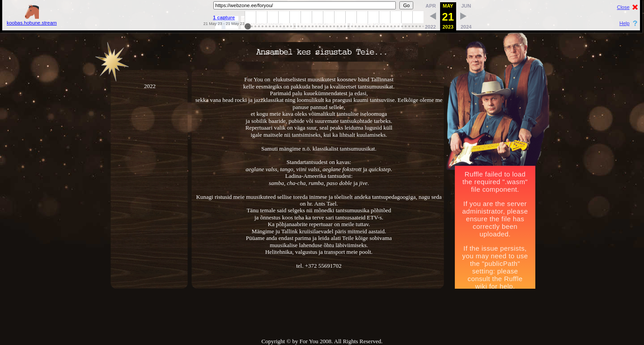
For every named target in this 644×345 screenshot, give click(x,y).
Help (625, 23)
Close (623, 7)
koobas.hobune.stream (32, 20)
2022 (150, 178)
